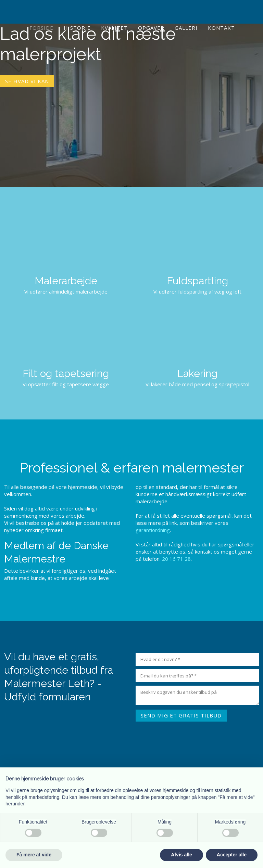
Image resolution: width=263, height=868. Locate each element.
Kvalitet (114, 28)
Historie (77, 28)
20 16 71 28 (176, 559)
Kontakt (221, 28)
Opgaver (151, 28)
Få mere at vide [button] (34, 855)
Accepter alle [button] (232, 855)
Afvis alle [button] (181, 855)
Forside (41, 28)
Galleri (186, 28)
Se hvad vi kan (27, 81)
